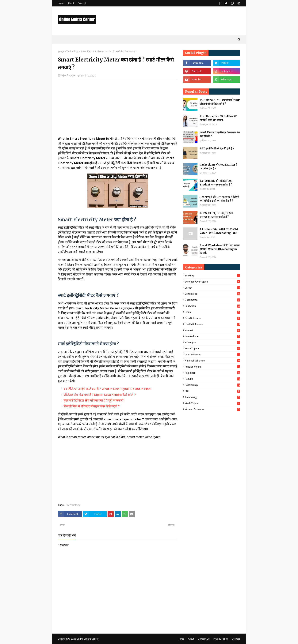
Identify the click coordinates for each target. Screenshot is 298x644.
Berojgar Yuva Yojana (212, 282)
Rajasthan (212, 373)
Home (61, 3)
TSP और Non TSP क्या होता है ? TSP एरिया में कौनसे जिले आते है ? (220, 102)
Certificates (212, 294)
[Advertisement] (118, 110)
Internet (212, 330)
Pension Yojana (212, 367)
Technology (72, 51)
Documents (212, 300)
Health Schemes (212, 324)
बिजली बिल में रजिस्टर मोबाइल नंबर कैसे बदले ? (92, 406)
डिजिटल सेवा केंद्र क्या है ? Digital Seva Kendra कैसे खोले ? (100, 395)
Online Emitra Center (88, 639)
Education (212, 306)
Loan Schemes (212, 355)
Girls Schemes (212, 318)
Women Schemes (212, 409)
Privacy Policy (221, 639)
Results (212, 379)
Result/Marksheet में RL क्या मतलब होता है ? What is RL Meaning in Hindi (220, 249)
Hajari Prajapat (68, 75)
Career (212, 288)
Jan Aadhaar (212, 336)
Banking (212, 276)
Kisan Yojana (212, 348)
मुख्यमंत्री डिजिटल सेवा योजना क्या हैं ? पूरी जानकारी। (94, 400)
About (71, 3)
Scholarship (212, 385)
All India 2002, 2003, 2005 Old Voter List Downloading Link (219, 231)
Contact (82, 3)
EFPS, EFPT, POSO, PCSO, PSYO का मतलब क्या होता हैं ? (217, 215)
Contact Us (204, 639)
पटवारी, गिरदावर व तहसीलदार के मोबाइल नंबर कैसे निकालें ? (220, 134)
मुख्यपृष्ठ (61, 51)
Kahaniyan (212, 342)
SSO (212, 391)
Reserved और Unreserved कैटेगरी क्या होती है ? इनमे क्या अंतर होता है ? (219, 199)
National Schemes (212, 361)
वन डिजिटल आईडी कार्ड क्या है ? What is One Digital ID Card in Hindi (107, 389)
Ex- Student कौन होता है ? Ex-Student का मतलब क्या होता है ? (216, 183)
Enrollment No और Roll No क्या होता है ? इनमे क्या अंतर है (218, 118)
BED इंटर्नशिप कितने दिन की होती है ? (217, 149)
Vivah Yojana (212, 403)
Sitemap (236, 639)
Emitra (212, 312)
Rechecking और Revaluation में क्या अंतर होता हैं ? (218, 167)
